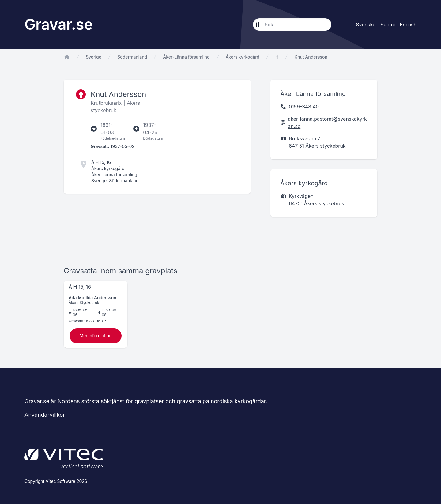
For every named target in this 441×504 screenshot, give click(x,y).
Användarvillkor (45, 415)
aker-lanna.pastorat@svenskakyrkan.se (327, 123)
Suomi (388, 25)
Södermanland (132, 57)
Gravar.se (59, 24)
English (408, 25)
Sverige (94, 57)
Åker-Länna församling (186, 57)
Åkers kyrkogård (243, 57)
